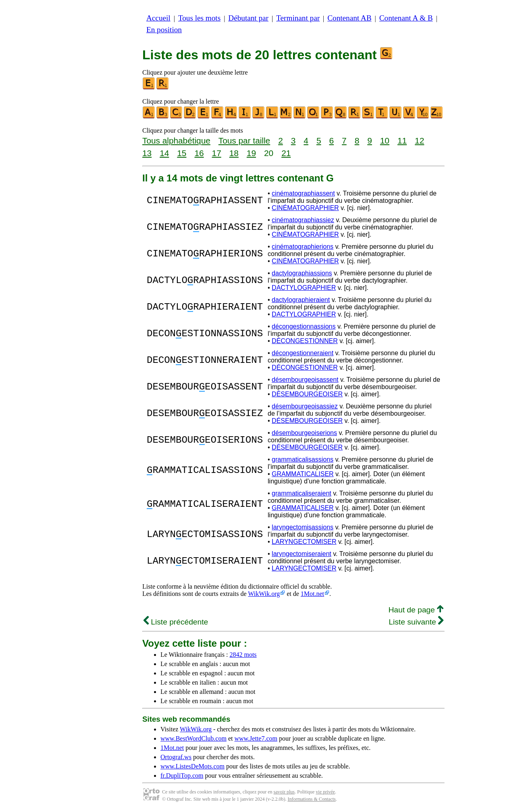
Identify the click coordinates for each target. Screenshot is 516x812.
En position (164, 30)
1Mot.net (312, 594)
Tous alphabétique (176, 141)
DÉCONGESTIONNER (305, 341)
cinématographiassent (303, 193)
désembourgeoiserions (304, 433)
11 (402, 141)
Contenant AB (349, 18)
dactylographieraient (301, 300)
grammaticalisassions (303, 459)
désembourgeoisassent (305, 380)
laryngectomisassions (303, 527)
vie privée (325, 792)
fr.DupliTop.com (182, 776)
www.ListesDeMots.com (192, 766)
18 (234, 153)
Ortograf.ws (176, 757)
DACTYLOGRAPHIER (304, 288)
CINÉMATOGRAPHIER (305, 208)
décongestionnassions (304, 326)
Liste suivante (416, 622)
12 (419, 141)
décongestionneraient (303, 353)
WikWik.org (264, 594)
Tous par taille (244, 141)
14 (164, 153)
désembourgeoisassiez (305, 406)
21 (286, 153)
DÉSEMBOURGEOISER (307, 394)
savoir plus (284, 792)
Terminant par (298, 18)
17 (217, 153)
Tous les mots (199, 18)
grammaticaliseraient (302, 493)
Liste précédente (176, 622)
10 (385, 141)
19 (251, 153)
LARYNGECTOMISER (304, 542)
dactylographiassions (302, 273)
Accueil (158, 18)
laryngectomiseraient (302, 554)
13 (147, 153)
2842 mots (243, 655)
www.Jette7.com (256, 738)
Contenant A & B (406, 18)
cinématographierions (303, 247)
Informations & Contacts (311, 799)
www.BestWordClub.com (193, 738)
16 (199, 153)
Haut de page (416, 610)
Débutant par (248, 18)
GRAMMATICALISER (303, 474)
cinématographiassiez (303, 220)
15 (182, 153)
